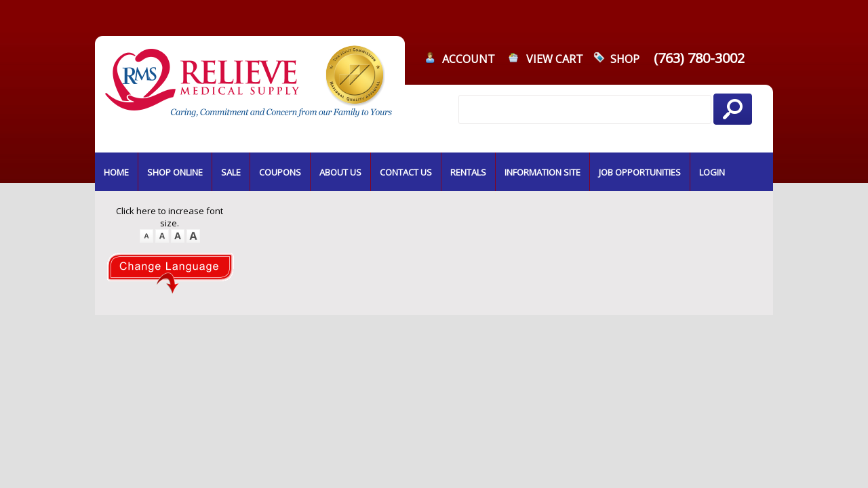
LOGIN (712, 172)
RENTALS (468, 172)
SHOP (625, 59)
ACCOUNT (469, 59)
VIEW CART (555, 59)
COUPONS (280, 172)
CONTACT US (406, 172)
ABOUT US (340, 172)
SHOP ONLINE (175, 172)
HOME (116, 172)
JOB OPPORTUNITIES (640, 172)
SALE (231, 172)
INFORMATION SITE (542, 172)
